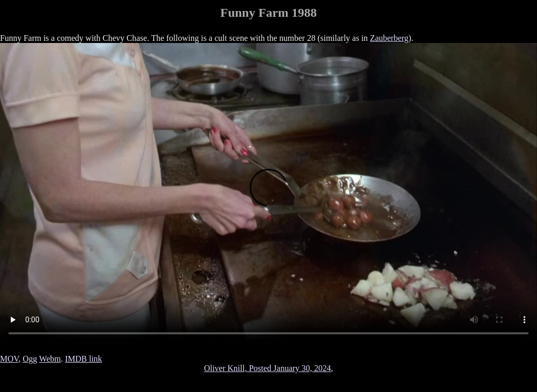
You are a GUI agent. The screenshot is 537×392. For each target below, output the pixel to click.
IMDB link (84, 359)
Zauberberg (389, 38)
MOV (9, 359)
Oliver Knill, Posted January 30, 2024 (267, 368)
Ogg (30, 359)
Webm (50, 359)
